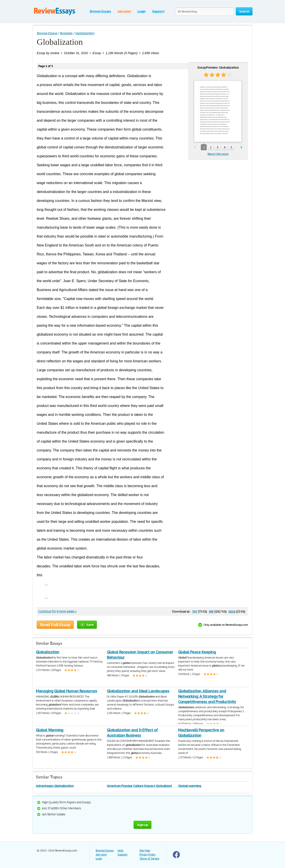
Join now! (124, 11)
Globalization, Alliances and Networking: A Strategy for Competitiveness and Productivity (207, 696)
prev (195, 147)
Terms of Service (149, 859)
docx (232, 611)
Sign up (142, 825)
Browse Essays (100, 11)
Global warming (190, 786)
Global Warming (50, 730)
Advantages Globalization (55, 786)
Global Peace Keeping (197, 652)
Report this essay (218, 154)
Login (141, 11)
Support (158, 11)
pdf (211, 611)
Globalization (47, 652)
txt (195, 611)
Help (120, 851)
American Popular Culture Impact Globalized (139, 786)
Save (87, 625)
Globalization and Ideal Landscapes (138, 691)
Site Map (145, 851)
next (241, 147)
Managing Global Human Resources (66, 691)
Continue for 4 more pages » (57, 611)
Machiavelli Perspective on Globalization (201, 733)
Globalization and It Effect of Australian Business (132, 733)
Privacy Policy (147, 855)
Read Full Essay (55, 625)
